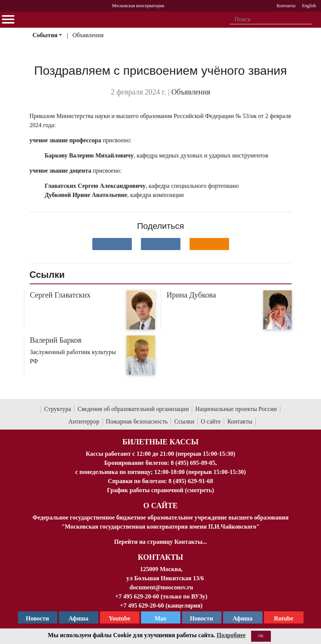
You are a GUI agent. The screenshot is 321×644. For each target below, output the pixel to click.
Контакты (240, 421)
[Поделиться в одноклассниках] (209, 244)
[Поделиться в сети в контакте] (112, 244)
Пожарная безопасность (137, 421)
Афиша (243, 618)
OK (261, 636)
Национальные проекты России (236, 409)
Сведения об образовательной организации (133, 409)
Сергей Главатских (60, 295)
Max (160, 618)
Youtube (119, 618)
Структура (58, 409)
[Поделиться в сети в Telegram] (161, 244)
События (45, 35)
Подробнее (231, 635)
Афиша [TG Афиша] (78, 618)
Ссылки (184, 421)
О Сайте (160, 505)
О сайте (211, 421)
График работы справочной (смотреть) (161, 490)
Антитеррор (84, 421)
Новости (202, 618)
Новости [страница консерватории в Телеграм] (37, 618)
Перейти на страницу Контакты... (160, 542)
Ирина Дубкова (191, 295)
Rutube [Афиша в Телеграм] (284, 618)
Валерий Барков (56, 340)
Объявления (88, 35)
